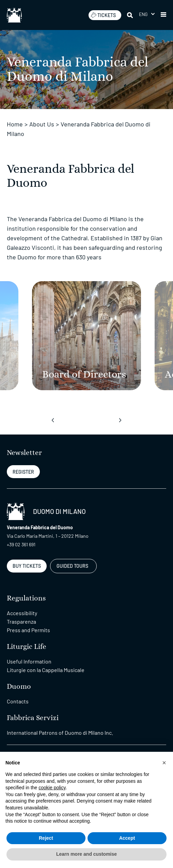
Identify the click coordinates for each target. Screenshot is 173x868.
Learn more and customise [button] (86, 854)
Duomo (19, 687)
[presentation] (53, 420)
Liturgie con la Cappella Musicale (46, 670)
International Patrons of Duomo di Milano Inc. (60, 733)
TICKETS (103, 15)
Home (15, 124)
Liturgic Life (27, 647)
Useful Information (29, 661)
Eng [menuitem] (144, 14)
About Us (42, 124)
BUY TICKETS (27, 566)
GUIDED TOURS (72, 566)
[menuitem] (147, 14)
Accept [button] (127, 838)
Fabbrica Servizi (33, 718)
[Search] (130, 15)
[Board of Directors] (86, 336)
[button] (163, 15)
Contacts (18, 701)
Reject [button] (46, 838)
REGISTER (23, 472)
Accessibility (22, 613)
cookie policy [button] (52, 788)
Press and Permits (28, 630)
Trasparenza (21, 621)
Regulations (26, 598)
